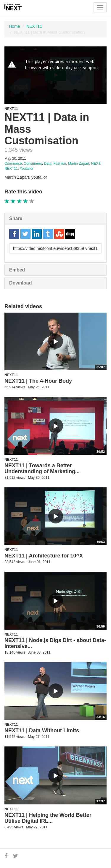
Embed (17, 270)
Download (20, 283)
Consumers (33, 164)
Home (14, 26)
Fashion (60, 164)
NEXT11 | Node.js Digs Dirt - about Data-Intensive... (55, 643)
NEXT (96, 164)
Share (16, 218)
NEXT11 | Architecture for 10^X (44, 556)
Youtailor (27, 169)
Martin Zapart (79, 164)
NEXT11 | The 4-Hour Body (38, 381)
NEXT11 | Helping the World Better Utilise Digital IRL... (48, 818)
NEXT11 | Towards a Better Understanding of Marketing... (42, 468)
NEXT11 (34, 26)
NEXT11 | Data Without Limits (42, 730)
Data (48, 164)
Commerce (13, 164)
